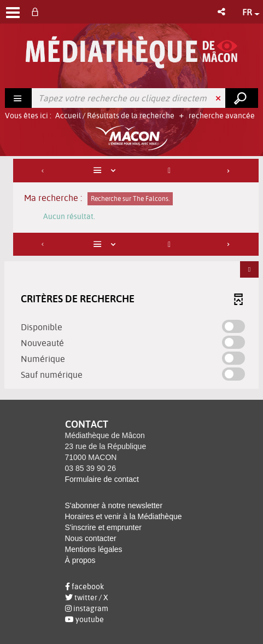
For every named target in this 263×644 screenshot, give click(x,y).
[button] (222, 12)
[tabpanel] (131, 275)
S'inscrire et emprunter (103, 527)
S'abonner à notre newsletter (114, 505)
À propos (80, 560)
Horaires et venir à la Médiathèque (124, 516)
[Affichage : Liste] (107, 171)
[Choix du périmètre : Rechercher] (19, 98)
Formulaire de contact (102, 479)
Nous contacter (91, 538)
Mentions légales (94, 549)
